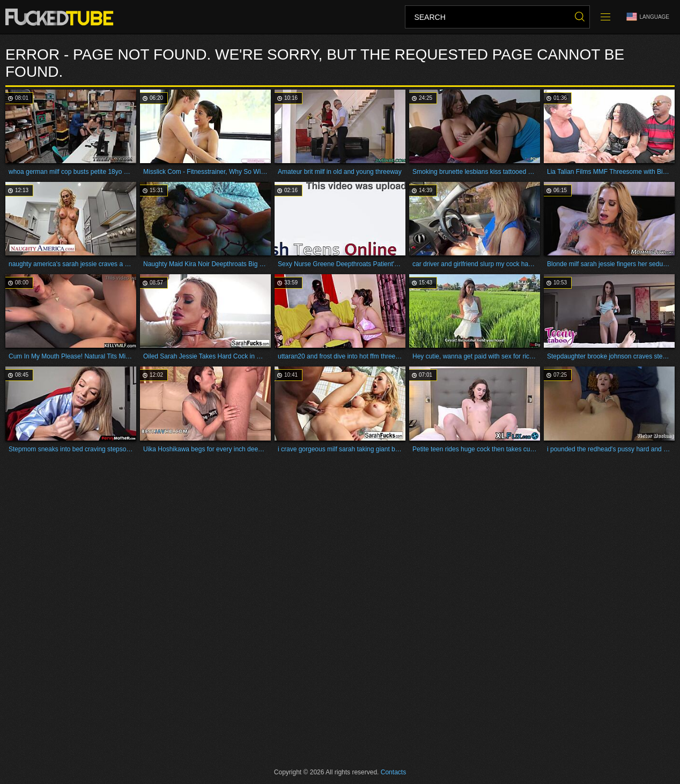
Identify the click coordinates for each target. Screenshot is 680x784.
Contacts (393, 772)
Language (648, 17)
